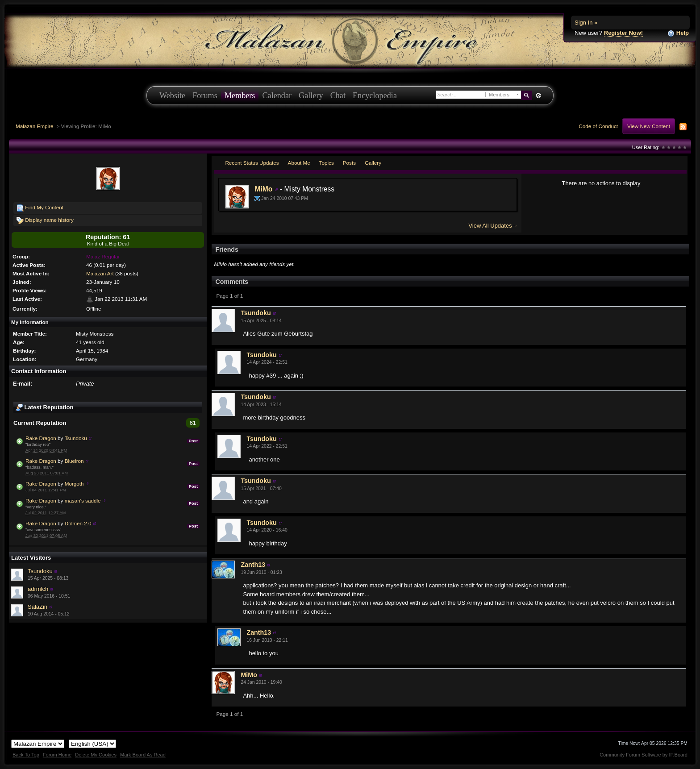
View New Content (649, 126)
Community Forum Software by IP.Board (644, 755)
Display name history (45, 220)
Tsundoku (76, 438)
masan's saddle (83, 501)
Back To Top (26, 755)
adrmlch (38, 589)
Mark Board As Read (143, 755)
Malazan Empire (34, 126)
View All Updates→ (493, 226)
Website (172, 96)
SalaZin (37, 607)
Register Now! (623, 33)
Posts (349, 163)
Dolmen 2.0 (78, 523)
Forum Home (57, 755)
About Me (299, 163)
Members (240, 96)
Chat (338, 96)
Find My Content (40, 208)
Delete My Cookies (96, 755)
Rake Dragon (41, 438)
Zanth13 (253, 565)
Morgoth (74, 484)
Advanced (538, 96)
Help (678, 33)
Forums (205, 96)
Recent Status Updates (252, 163)
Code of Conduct (598, 126)
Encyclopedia (375, 96)
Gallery (311, 96)
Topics (327, 163)
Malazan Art (100, 273)
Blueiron (74, 461)
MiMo (263, 189)
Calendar (277, 96)
